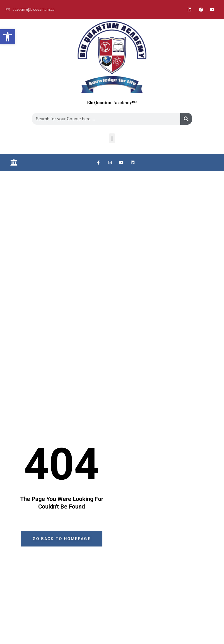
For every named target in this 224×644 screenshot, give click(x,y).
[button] (8, 37)
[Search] (186, 119)
